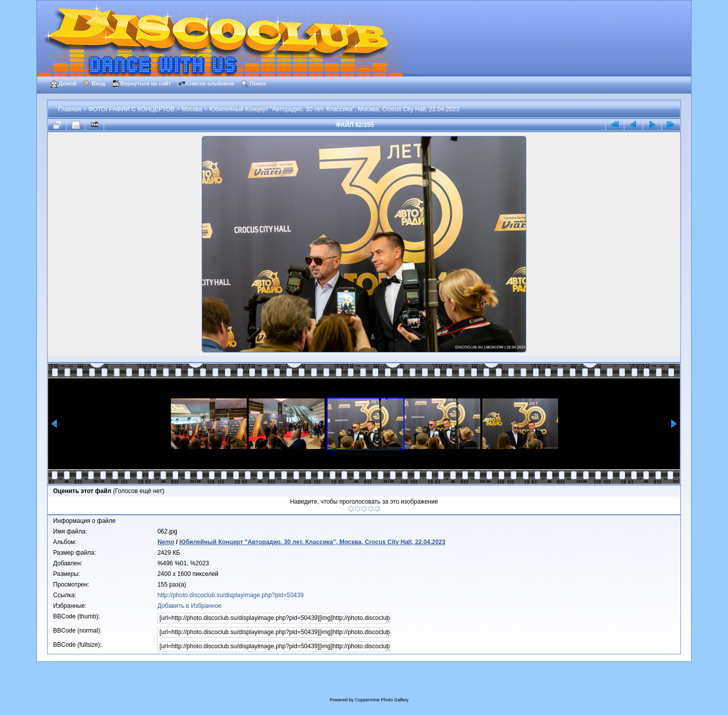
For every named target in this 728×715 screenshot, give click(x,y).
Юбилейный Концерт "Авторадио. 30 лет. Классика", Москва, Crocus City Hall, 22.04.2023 (334, 109)
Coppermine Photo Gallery (382, 700)
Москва (192, 109)
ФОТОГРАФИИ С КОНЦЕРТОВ (131, 109)
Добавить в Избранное (189, 606)
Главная (70, 109)
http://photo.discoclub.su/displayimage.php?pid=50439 (230, 595)
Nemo (166, 542)
